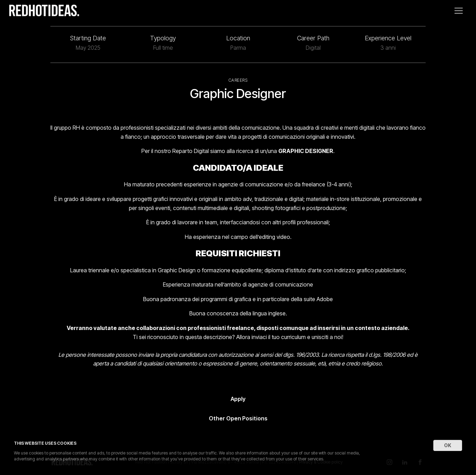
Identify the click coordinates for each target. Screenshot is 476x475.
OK (448, 445)
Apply (238, 399)
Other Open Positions (238, 418)
